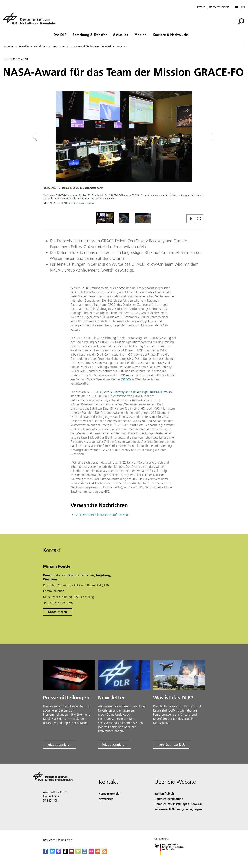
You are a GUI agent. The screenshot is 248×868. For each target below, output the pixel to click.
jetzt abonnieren (59, 745)
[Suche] (241, 21)
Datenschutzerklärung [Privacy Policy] (169, 799)
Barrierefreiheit (219, 7)
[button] (124, 151)
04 (64, 46)
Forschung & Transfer (90, 35)
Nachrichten (40, 46)
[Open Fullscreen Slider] (199, 219)
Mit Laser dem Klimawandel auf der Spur (102, 515)
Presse (201, 7)
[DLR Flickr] (91, 853)
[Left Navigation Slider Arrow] (49, 137)
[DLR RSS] (104, 853)
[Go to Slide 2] (124, 218)
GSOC (126, 379)
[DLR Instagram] (85, 853)
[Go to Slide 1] (105, 218)
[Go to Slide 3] (143, 218)
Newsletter (106, 799)
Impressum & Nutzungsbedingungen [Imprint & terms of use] (178, 809)
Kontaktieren (57, 612)
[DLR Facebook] (46, 853)
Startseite (8, 46)
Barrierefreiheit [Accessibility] (164, 794)
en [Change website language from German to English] (243, 7)
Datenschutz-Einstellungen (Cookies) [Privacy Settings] (178, 804)
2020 (55, 46)
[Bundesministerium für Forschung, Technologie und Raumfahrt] (171, 858)
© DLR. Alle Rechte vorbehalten (77, 203)
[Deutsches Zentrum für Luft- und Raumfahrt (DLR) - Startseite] (31, 20)
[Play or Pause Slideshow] (191, 219)
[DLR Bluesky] (52, 853)
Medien (140, 35)
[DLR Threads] (65, 853)
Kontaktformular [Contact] (110, 794)
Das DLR (60, 35)
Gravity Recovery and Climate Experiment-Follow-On (137, 392)
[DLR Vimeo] (78, 853)
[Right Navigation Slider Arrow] (201, 137)
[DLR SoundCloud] (98, 853)
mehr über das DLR (171, 745)
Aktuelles (121, 35)
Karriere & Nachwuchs (171, 35)
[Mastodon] (59, 853)
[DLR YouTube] (71, 853)
